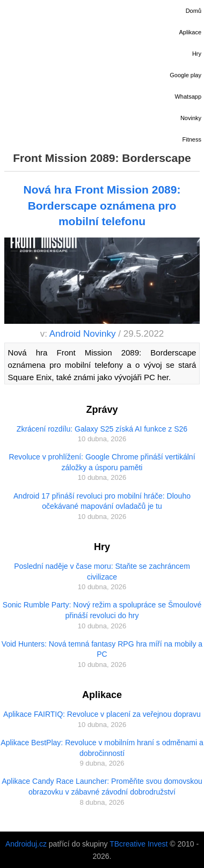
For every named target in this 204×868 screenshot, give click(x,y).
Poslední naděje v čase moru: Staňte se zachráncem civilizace (102, 572)
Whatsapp (188, 97)
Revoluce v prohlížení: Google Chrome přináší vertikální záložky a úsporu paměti (102, 462)
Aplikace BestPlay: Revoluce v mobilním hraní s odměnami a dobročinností (102, 748)
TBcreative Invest (139, 844)
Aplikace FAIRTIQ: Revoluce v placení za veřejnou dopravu (102, 714)
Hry (197, 54)
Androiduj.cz (26, 844)
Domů (194, 11)
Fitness (192, 139)
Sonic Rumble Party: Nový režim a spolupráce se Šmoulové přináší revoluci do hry (102, 610)
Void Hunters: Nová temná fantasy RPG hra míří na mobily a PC (102, 649)
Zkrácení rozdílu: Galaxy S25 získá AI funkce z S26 (102, 429)
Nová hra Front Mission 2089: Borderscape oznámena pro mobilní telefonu (102, 205)
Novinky (191, 118)
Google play (185, 75)
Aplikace (190, 32)
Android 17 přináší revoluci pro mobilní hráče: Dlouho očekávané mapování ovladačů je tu (102, 501)
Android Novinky (83, 334)
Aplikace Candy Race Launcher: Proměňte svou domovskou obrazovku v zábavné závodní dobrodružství (102, 787)
